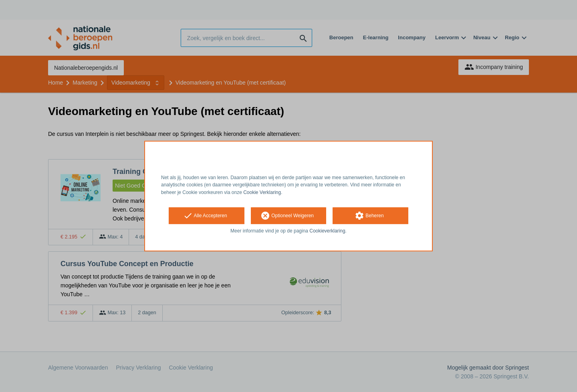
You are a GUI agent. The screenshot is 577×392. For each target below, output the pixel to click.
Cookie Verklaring (262, 192)
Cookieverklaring (327, 231)
